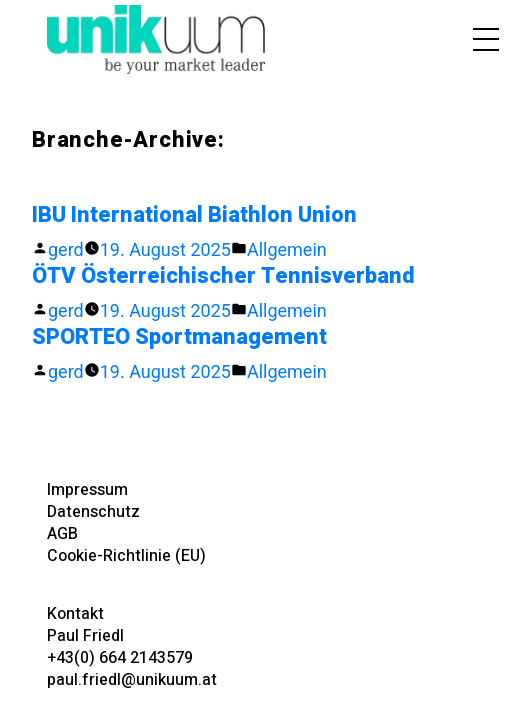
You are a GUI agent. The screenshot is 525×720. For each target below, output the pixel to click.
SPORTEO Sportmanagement (179, 337)
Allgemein (287, 249)
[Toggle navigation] (476, 39)
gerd (66, 249)
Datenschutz (93, 512)
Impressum (87, 490)
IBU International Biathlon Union (194, 215)
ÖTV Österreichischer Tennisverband (223, 276)
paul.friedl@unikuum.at (132, 680)
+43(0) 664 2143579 (120, 658)
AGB (62, 534)
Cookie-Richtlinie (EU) (126, 556)
